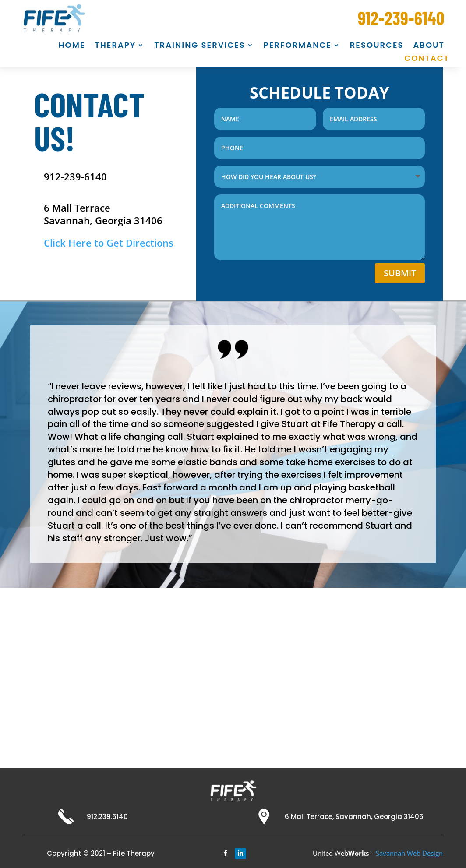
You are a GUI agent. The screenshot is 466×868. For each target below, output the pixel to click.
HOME (72, 46)
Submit (400, 272)
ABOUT (429, 46)
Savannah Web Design (409, 852)
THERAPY (116, 46)
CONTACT (427, 59)
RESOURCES (377, 46)
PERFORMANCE (298, 46)
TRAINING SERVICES (200, 46)
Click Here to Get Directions (110, 243)
